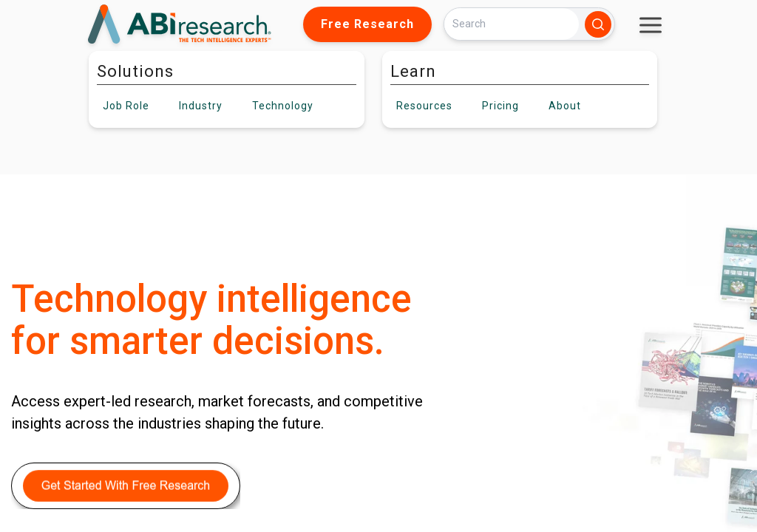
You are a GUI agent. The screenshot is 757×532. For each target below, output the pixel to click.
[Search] (512, 24)
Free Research (367, 24)
